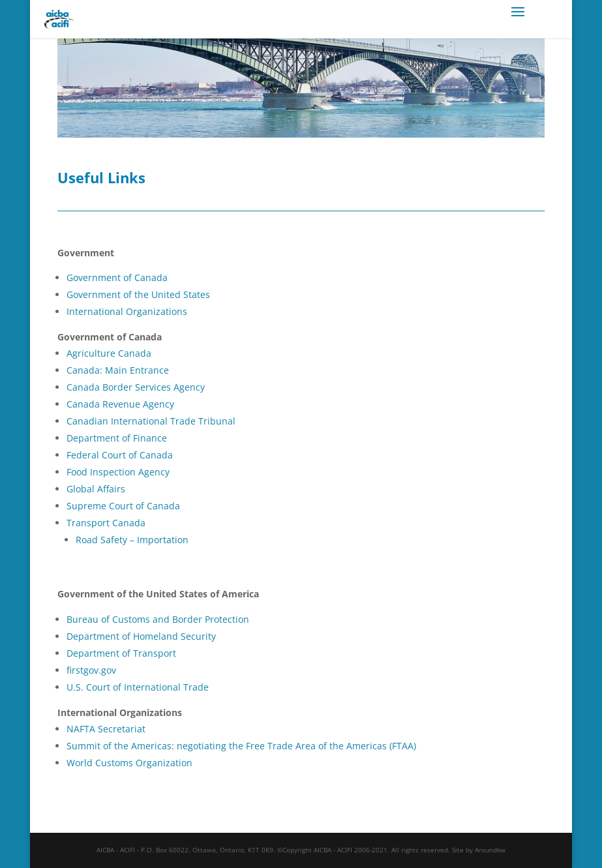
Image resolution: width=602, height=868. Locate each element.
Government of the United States (138, 294)
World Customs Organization (129, 763)
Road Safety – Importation (132, 540)
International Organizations (127, 311)
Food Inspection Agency (118, 472)
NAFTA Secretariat (106, 729)
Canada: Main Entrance (118, 370)
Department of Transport (121, 653)
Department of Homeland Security (141, 636)
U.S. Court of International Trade (138, 687)
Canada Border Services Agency (136, 387)
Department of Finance (117, 438)
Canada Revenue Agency (120, 404)
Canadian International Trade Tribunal (151, 421)
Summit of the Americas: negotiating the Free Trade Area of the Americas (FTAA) (241, 746)
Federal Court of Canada (120, 455)
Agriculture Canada (109, 353)
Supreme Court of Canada (123, 506)
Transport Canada (106, 523)
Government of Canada (117, 277)
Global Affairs (96, 489)
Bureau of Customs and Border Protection (158, 619)
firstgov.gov (91, 670)
